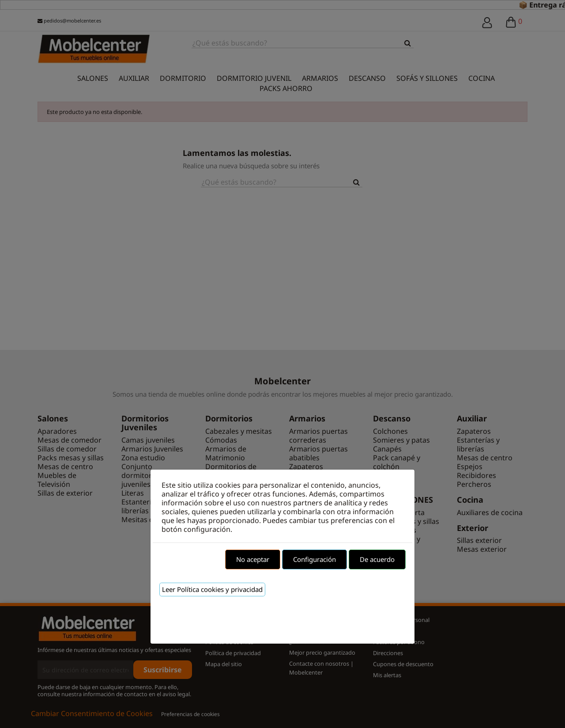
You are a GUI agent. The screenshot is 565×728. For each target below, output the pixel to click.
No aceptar (253, 559)
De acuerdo (377, 559)
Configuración (315, 559)
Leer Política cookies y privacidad (212, 589)
